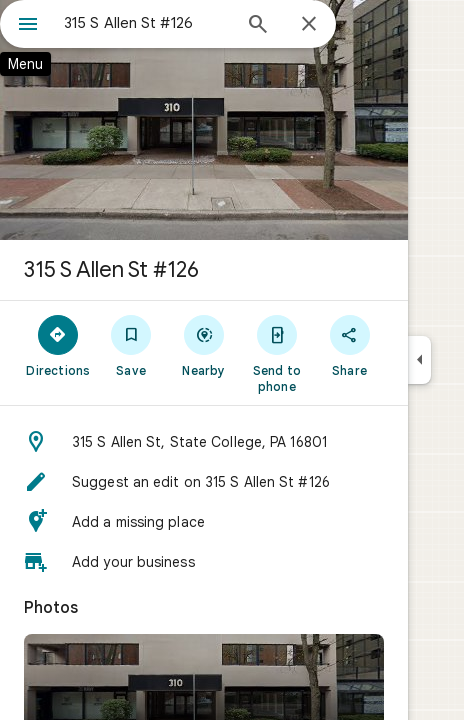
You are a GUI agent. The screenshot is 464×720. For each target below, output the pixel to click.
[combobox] (147, 23)
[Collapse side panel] (419, 360)
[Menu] (28, 26)
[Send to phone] (276, 353)
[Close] (309, 25)
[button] (204, 442)
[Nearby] (204, 345)
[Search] (258, 26)
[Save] (131, 345)
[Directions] (58, 345)
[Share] (349, 345)
